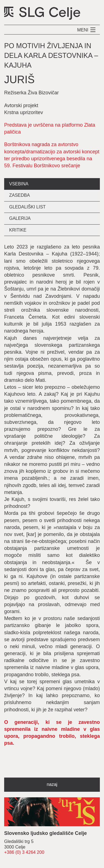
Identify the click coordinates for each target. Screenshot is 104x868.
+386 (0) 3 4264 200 (24, 852)
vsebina (19, 184)
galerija (20, 218)
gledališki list (27, 207)
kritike (18, 230)
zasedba (20, 195)
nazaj (52, 784)
